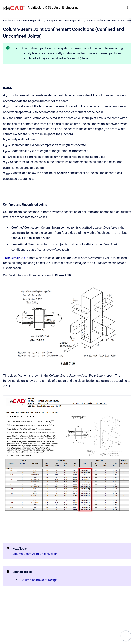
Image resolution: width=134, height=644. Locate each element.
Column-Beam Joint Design (39, 580)
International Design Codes (102, 21)
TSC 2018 (126, 21)
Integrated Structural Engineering (65, 21)
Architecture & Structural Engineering (53, 7)
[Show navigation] (126, 636)
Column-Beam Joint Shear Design (35, 554)
